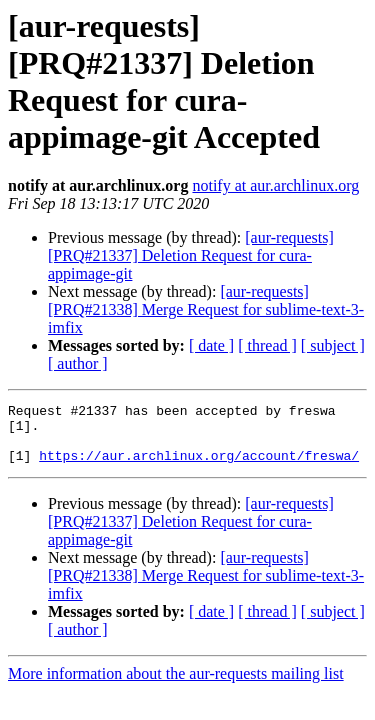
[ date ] (211, 345)
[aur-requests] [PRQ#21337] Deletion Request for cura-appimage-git (191, 255)
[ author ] (78, 363)
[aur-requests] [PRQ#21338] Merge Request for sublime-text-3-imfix (206, 309)
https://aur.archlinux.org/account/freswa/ (199, 467)
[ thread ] (267, 345)
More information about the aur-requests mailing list (176, 685)
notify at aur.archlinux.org (275, 185)
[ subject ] (333, 345)
